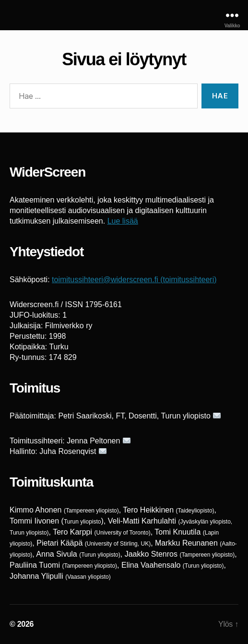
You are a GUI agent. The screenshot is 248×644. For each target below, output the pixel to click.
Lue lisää (123, 221)
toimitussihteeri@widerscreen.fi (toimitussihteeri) (134, 280)
